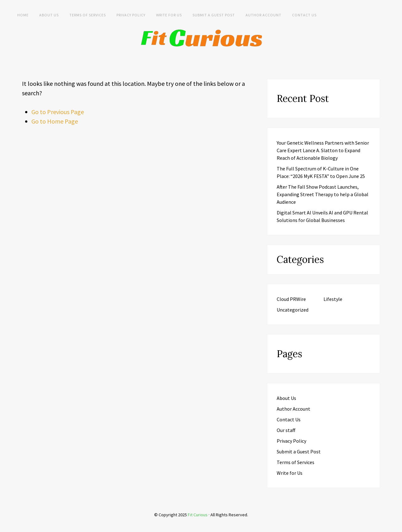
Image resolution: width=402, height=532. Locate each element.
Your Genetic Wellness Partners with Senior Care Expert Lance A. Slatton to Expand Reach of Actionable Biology (323, 150)
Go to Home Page (55, 121)
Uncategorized (293, 310)
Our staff (286, 430)
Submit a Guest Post (214, 15)
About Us (49, 15)
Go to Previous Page (58, 112)
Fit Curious (198, 515)
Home (23, 15)
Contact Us (304, 15)
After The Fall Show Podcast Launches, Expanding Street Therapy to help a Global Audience (323, 194)
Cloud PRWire (291, 299)
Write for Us (169, 15)
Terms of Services (88, 15)
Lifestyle (333, 299)
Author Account (263, 15)
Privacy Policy (131, 15)
